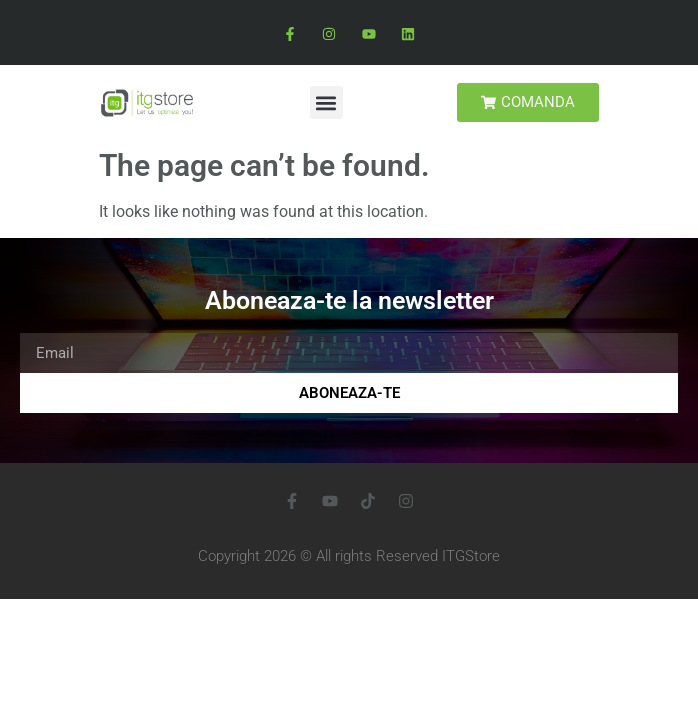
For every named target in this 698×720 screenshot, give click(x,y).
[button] (326, 102)
